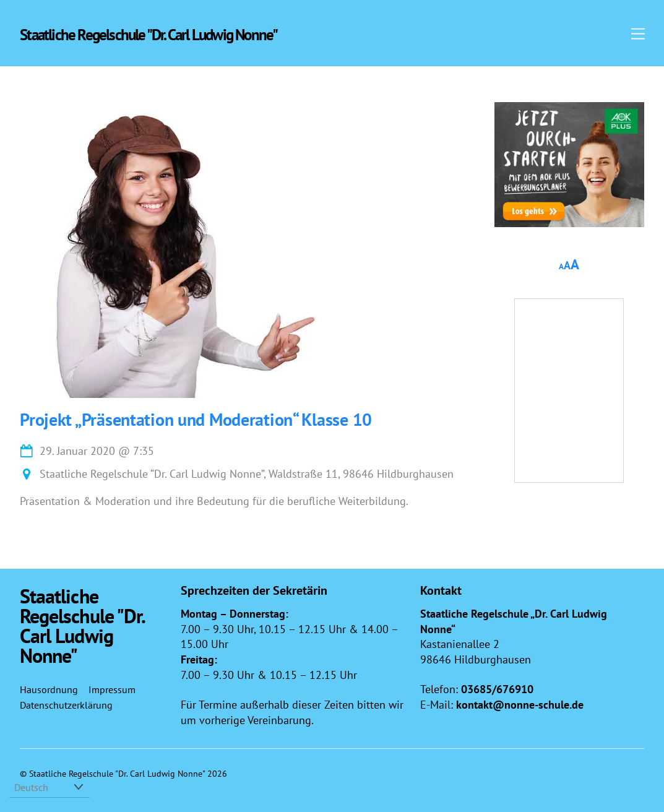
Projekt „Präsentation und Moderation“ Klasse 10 (196, 419)
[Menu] (638, 33)
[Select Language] (50, 787)
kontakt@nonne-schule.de (520, 705)
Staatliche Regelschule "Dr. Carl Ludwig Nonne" (117, 773)
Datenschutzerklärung (66, 705)
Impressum (112, 689)
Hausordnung (49, 689)
